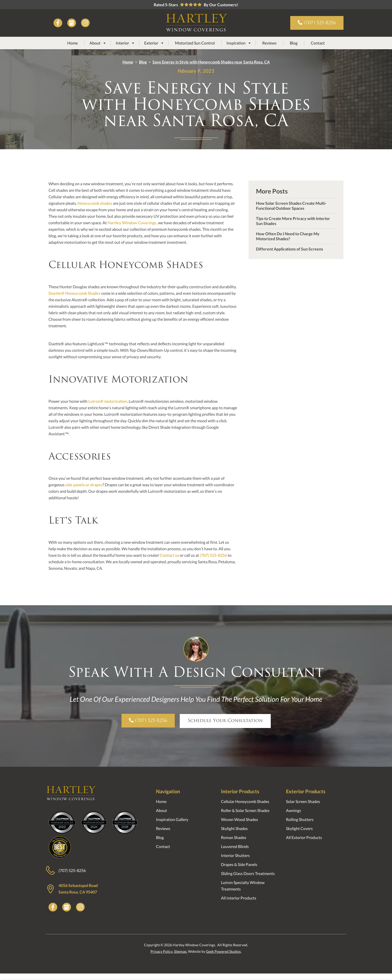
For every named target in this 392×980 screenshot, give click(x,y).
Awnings (293, 810)
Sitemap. (181, 951)
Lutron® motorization (108, 401)
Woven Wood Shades (239, 819)
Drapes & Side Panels (239, 864)
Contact (318, 43)
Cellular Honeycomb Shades (245, 801)
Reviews (269, 43)
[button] (97, 43)
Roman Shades (234, 837)
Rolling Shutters (300, 819)
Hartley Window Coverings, (132, 223)
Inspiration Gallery (172, 819)
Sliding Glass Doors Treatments (248, 873)
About (161, 810)
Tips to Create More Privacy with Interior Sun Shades (293, 221)
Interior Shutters (235, 855)
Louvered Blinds (235, 846)
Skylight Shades (234, 828)
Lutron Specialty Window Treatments (243, 886)
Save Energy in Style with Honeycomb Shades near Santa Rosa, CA (211, 62)
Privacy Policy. (162, 951)
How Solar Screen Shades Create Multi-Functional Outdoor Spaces (291, 206)
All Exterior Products (304, 837)
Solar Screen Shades (303, 801)
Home (72, 43)
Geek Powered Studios (223, 951)
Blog (294, 43)
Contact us (169, 555)
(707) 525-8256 (213, 555)
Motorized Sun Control (195, 43)
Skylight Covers (299, 828)
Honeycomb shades (95, 203)
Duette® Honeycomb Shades (74, 293)
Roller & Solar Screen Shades (245, 810)
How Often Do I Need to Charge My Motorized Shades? (288, 236)
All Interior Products (239, 898)
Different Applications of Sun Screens (289, 249)
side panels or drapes (84, 485)
